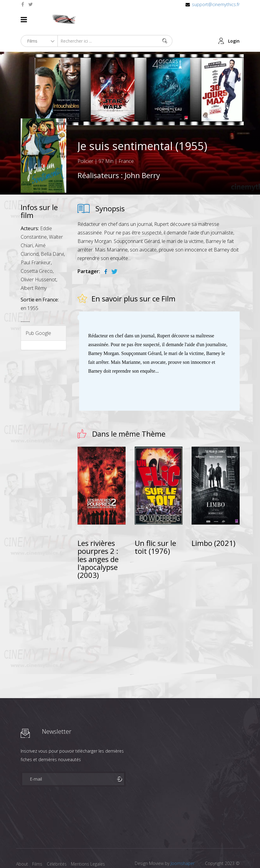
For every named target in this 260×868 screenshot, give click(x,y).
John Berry (142, 154)
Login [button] (234, 20)
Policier (85, 140)
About (22, 843)
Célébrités (60, 843)
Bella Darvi (52, 233)
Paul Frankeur (36, 241)
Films (39, 843)
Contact (24, 852)
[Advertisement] (159, 604)
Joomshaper (183, 842)
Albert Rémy (34, 267)
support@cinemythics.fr (216, 4)
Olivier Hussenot (38, 258)
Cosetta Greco (37, 250)
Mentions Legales (93, 843)
